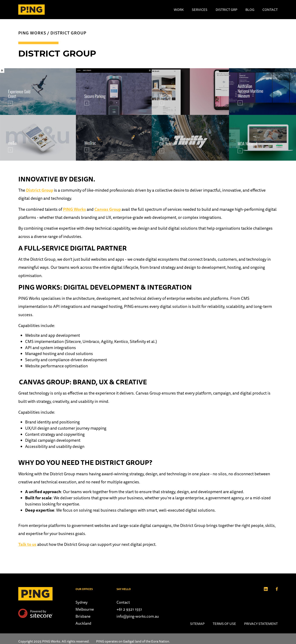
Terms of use (224, 624)
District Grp (226, 10)
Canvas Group (108, 209)
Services (200, 10)
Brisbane (83, 616)
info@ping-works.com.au (138, 616)
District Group (68, 33)
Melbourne (85, 609)
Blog (250, 10)
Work (179, 10)
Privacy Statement (261, 624)
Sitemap (197, 624)
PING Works (32, 33)
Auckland (83, 623)
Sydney (82, 602)
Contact (270, 10)
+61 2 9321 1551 (129, 609)
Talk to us (27, 544)
